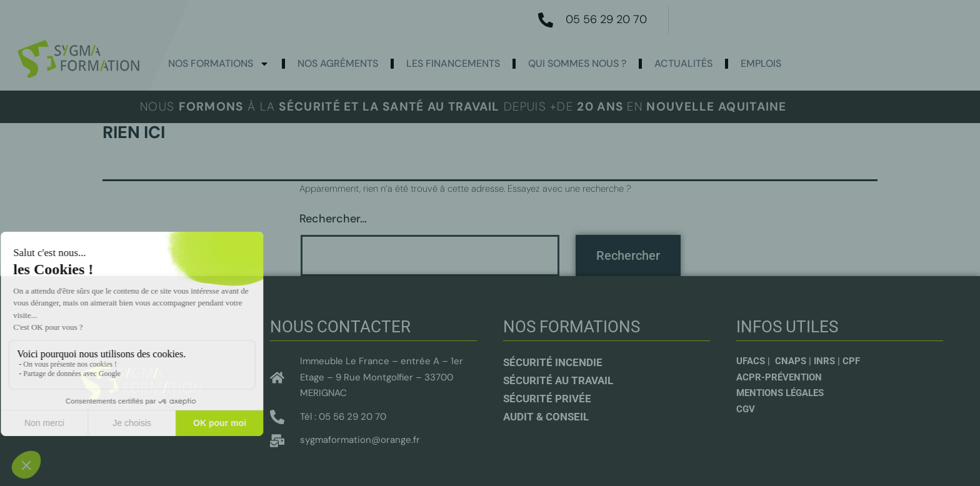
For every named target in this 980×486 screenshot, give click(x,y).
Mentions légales (780, 393)
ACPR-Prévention (779, 377)
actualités (683, 63)
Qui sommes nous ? (577, 63)
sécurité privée (547, 399)
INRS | (828, 361)
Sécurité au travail (558, 380)
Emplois (761, 63)
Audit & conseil (546, 417)
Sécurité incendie (553, 362)
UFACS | (754, 361)
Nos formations (219, 64)
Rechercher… (333, 219)
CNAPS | (794, 361)
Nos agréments (338, 63)
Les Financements (453, 63)
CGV (746, 409)
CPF (851, 361)
